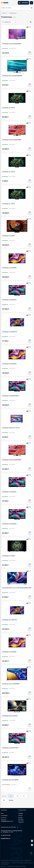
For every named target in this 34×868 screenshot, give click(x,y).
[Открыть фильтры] (31, 22)
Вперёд (11, 800)
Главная (21, 813)
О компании (4, 816)
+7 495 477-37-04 (6, 835)
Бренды (21, 818)
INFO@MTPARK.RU (6, 839)
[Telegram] (32, 841)
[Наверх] (31, 853)
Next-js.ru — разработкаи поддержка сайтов (13, 866)
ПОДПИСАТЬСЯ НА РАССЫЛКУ (10, 827)
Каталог (4, 13)
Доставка (21, 820)
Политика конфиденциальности (7, 821)
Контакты (4, 818)
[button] (17, 8)
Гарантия (21, 822)
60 (4, 800)
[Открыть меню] (31, 3)
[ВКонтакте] (32, 845)
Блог (2, 813)
